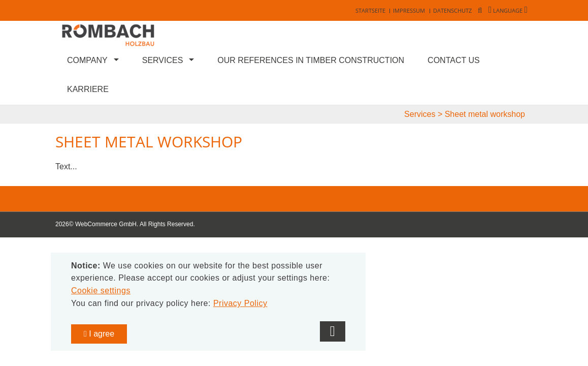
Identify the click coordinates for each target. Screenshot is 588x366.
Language (508, 10)
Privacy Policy (240, 303)
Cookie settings (101, 291)
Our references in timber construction (311, 60)
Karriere (88, 89)
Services (163, 60)
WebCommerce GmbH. (107, 224)
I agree (99, 334)
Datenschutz (452, 10)
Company (87, 60)
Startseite (370, 10)
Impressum (409, 10)
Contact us (454, 60)
